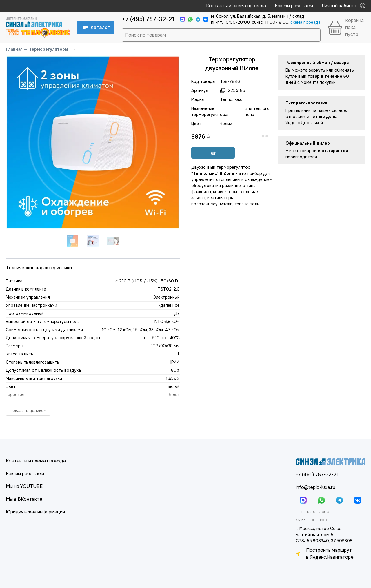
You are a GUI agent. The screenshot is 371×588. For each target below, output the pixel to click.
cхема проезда (305, 22)
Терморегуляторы (49, 49)
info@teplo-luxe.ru (315, 487)
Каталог (96, 27)
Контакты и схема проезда (236, 6)
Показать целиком (28, 411)
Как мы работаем (294, 6)
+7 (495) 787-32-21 (148, 19)
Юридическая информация (35, 512)
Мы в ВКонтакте (24, 499)
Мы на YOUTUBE (24, 486)
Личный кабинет (343, 6)
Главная (14, 49)
